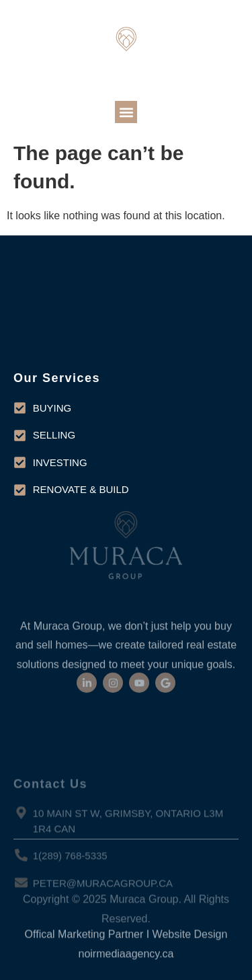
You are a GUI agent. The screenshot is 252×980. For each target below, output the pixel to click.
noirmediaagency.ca (126, 963)
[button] (126, 112)
